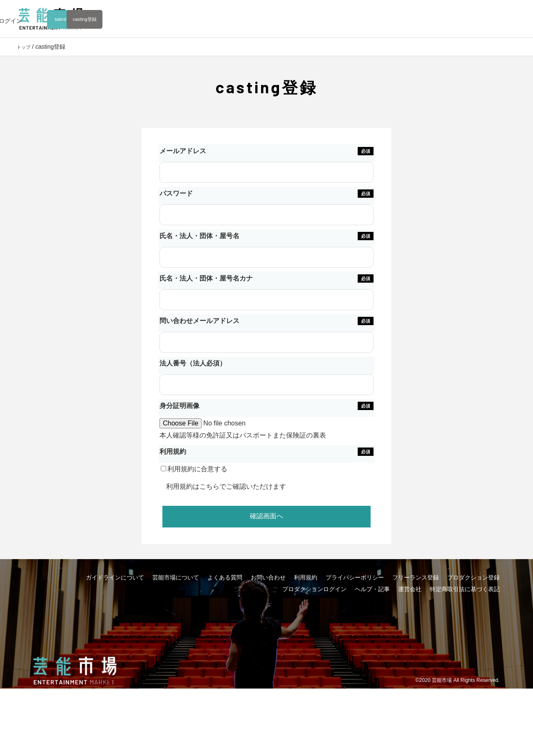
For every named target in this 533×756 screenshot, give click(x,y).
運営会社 (410, 628)
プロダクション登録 (473, 616)
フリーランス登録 (416, 616)
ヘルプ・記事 (372, 628)
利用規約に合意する (204, 490)
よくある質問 (225, 616)
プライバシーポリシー (355, 616)
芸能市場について (176, 616)
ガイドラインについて (115, 616)
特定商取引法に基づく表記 (465, 628)
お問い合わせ (268, 616)
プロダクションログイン (314, 628)
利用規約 (187, 508)
